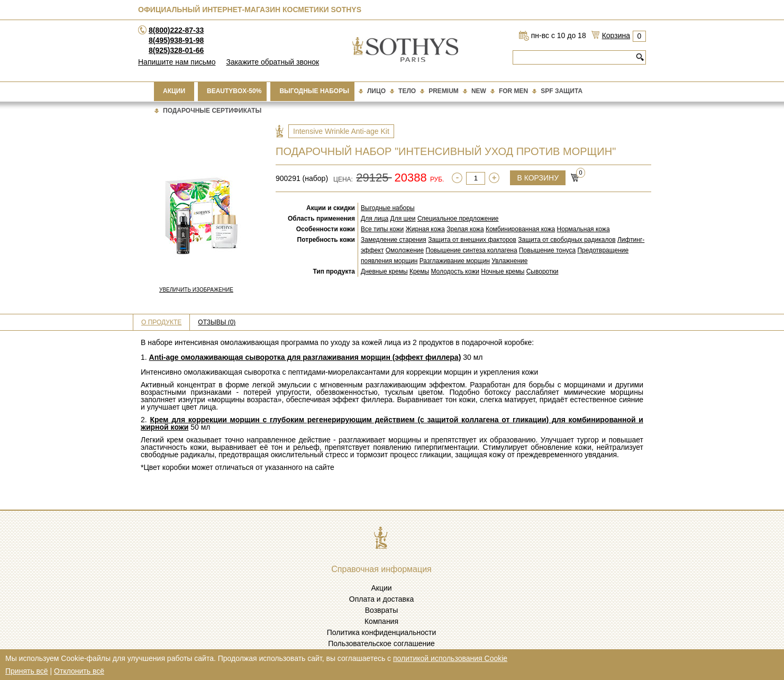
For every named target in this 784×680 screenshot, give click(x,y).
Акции (174, 91)
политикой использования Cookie (450, 658)
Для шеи (403, 219)
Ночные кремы (503, 271)
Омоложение (405, 250)
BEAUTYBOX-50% (234, 91)
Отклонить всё (79, 671)
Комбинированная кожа (520, 229)
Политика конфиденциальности (382, 632)
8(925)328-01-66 (176, 50)
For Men (513, 91)
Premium (444, 91)
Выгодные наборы (314, 91)
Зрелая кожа (465, 229)
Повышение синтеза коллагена (472, 250)
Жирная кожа (425, 229)
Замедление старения (394, 240)
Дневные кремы (384, 271)
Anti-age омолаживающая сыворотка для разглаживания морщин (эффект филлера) (305, 357)
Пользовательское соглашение (381, 643)
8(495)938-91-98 (176, 40)
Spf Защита (562, 91)
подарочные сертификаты (212, 111)
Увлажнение (509, 261)
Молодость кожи (455, 271)
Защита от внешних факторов (472, 240)
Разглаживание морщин (455, 261)
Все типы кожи (382, 229)
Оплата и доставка (381, 599)
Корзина (616, 35)
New (479, 91)
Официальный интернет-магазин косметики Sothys (250, 10)
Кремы (419, 271)
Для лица (375, 219)
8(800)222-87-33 (176, 30)
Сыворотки (543, 271)
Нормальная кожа (584, 229)
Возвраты (382, 610)
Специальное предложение (458, 219)
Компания (381, 621)
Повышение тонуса (547, 250)
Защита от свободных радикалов (567, 240)
